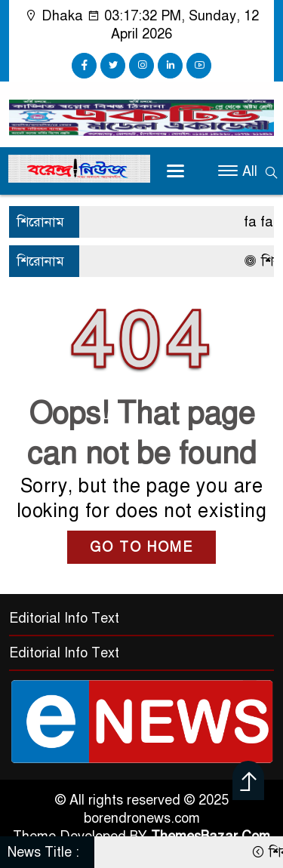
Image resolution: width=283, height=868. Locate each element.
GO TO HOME (141, 547)
